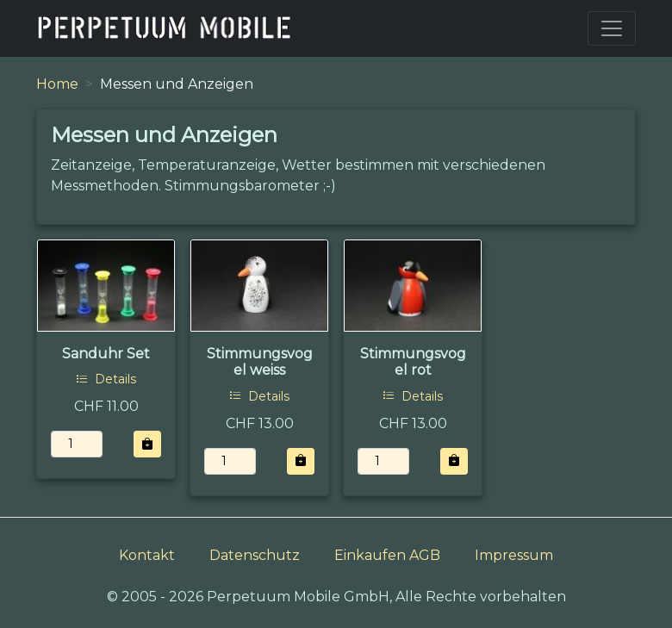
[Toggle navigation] (612, 28)
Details (106, 379)
